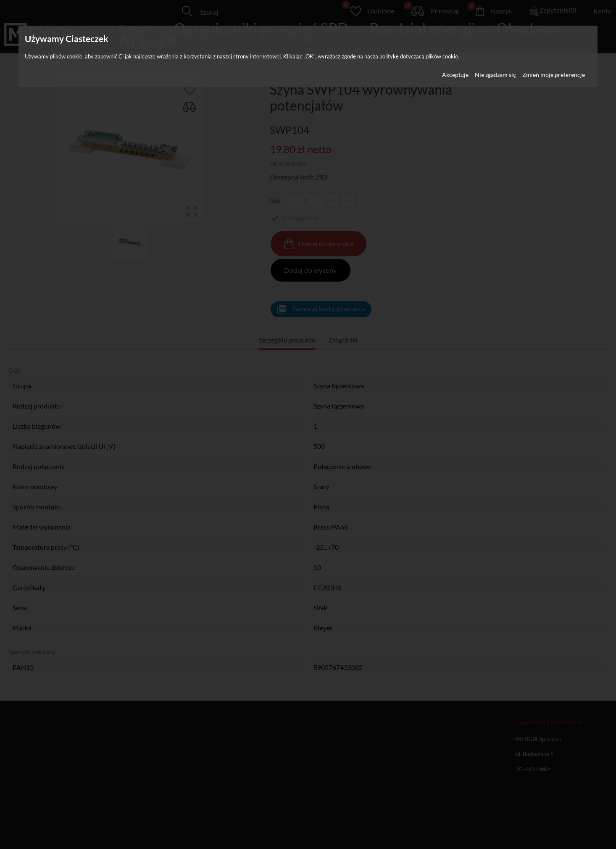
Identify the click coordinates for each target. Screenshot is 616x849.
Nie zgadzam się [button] (495, 75)
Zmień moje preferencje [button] (554, 75)
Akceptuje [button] (455, 75)
